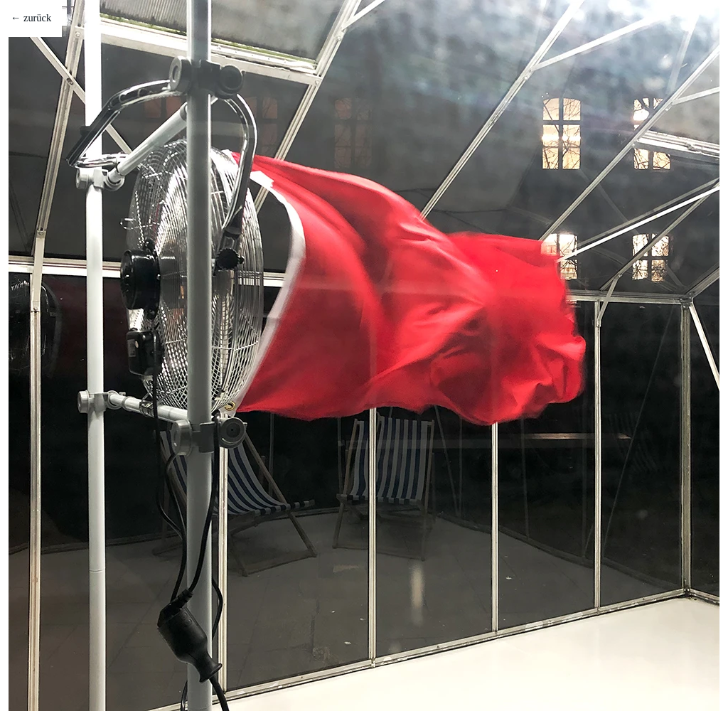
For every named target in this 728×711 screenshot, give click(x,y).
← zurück (31, 18)
